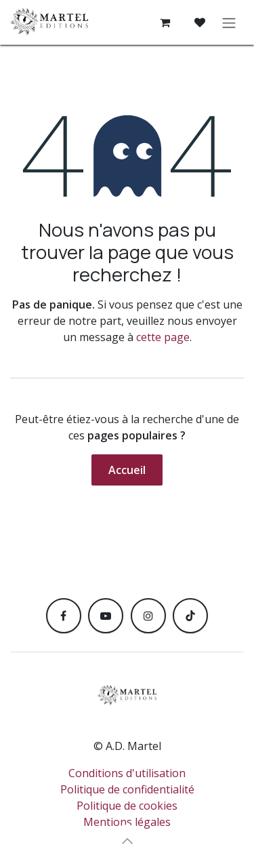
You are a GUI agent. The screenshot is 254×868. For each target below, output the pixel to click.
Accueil (127, 470)
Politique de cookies (127, 806)
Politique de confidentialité (127, 789)
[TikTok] (190, 616)
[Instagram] (148, 616)
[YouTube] (106, 616)
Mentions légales (127, 822)
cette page (163, 337)
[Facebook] (64, 616)
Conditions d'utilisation (127, 773)
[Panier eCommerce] (165, 22)
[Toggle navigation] (229, 22)
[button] (127, 841)
